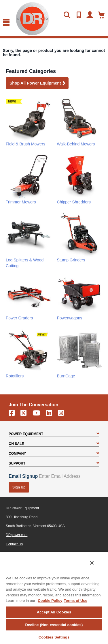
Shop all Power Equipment (38, 84)
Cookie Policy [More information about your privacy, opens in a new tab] (50, 601)
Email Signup (23, 476)
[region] (54, 598)
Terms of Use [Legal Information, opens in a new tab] (75, 601)
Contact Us (14, 544)
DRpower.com (17, 535)
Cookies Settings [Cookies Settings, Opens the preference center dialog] (54, 637)
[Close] (92, 563)
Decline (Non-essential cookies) (54, 625)
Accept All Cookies (54, 612)
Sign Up (19, 487)
